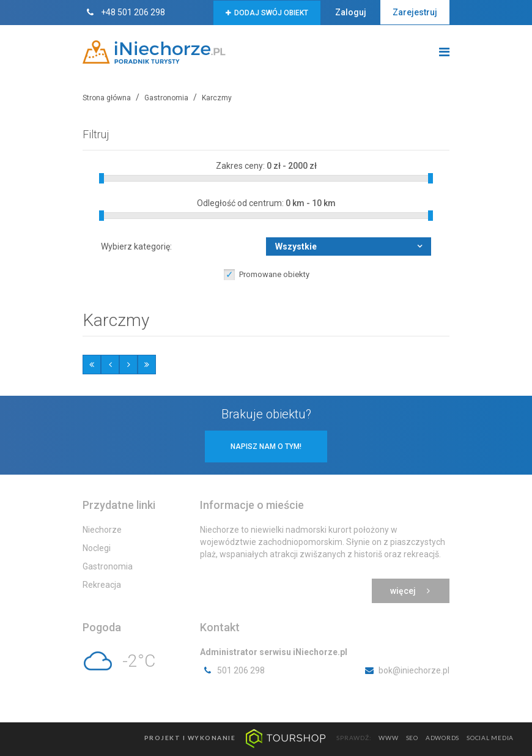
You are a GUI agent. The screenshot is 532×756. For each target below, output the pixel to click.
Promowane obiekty (274, 274)
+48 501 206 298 (124, 12)
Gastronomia (108, 566)
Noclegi (97, 548)
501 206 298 (232, 670)
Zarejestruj (415, 12)
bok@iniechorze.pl (405, 670)
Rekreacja (102, 585)
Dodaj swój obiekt (267, 13)
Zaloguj (351, 12)
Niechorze (102, 530)
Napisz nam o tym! (266, 447)
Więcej (411, 591)
